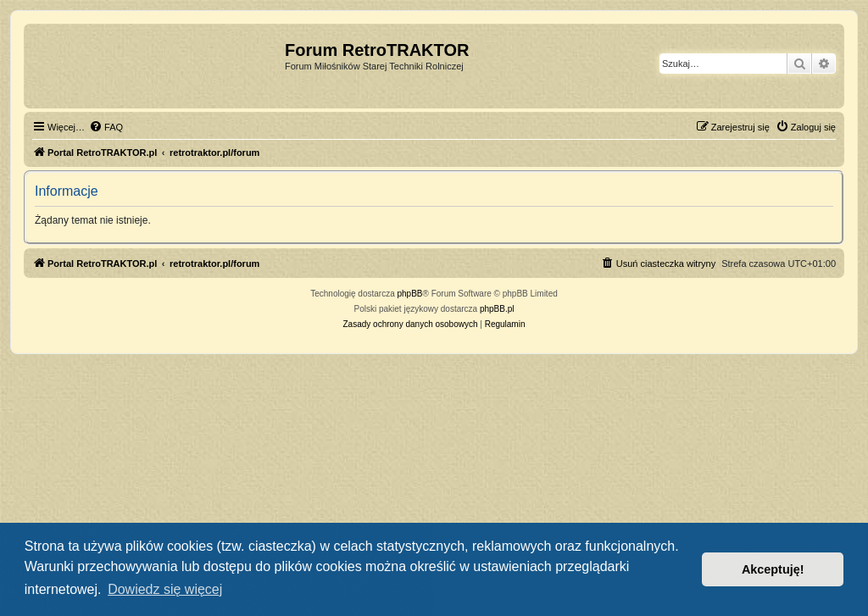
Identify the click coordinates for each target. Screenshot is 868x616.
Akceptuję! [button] (773, 569)
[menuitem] (106, 127)
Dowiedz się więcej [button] (165, 589)
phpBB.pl (497, 309)
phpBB (410, 294)
